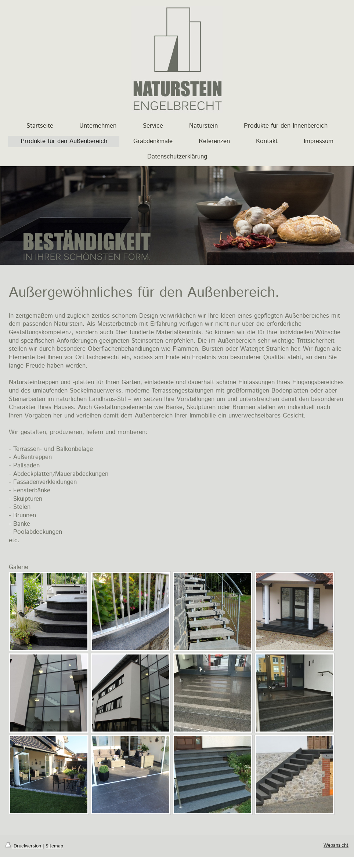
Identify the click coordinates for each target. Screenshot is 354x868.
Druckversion (24, 846)
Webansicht (336, 845)
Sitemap (54, 846)
